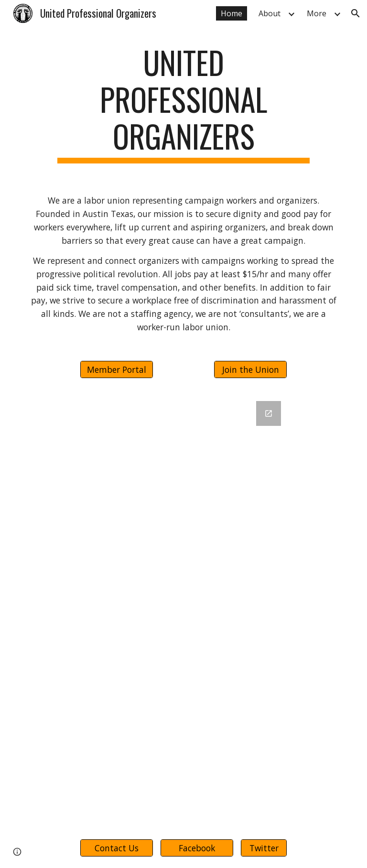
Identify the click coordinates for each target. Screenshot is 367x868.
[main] (183, 104)
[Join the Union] (250, 369)
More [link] (317, 13)
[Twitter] (264, 848)
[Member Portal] (116, 369)
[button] (356, 13)
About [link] (270, 13)
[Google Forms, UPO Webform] (183, 609)
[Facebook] (197, 848)
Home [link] (232, 13)
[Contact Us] (116, 848)
